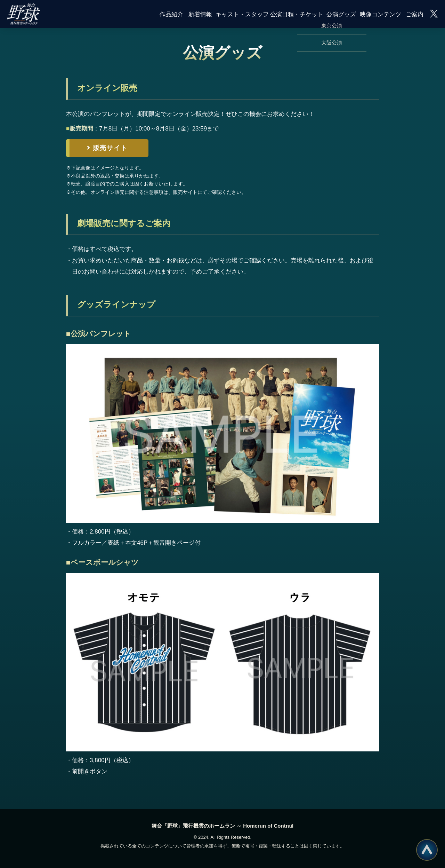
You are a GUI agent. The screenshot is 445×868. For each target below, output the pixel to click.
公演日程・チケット (297, 14)
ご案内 (415, 14)
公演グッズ (341, 14)
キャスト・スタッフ (242, 14)
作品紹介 (171, 14)
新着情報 (200, 14)
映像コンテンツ (381, 14)
